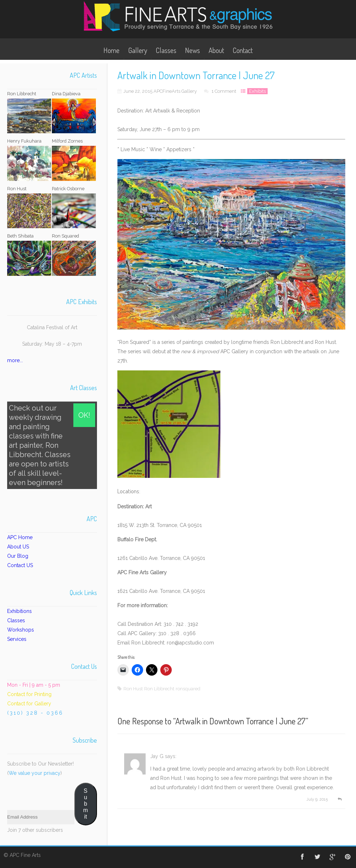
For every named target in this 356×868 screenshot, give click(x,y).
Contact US (20, 565)
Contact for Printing (29, 694)
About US (18, 547)
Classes (166, 50)
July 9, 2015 (316, 799)
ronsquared (188, 689)
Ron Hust (133, 689)
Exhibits (257, 91)
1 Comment (224, 91)
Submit (86, 804)
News (192, 50)
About (216, 50)
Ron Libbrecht (159, 689)
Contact (243, 50)
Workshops (21, 630)
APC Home (20, 537)
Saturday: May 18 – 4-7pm (52, 344)
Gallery (138, 50)
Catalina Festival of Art (52, 327)
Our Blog (18, 556)
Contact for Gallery (29, 704)
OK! (84, 415)
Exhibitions (19, 611)
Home (111, 50)
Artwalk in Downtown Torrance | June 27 (240, 721)
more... (15, 360)
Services (17, 639)
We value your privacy (35, 773)
